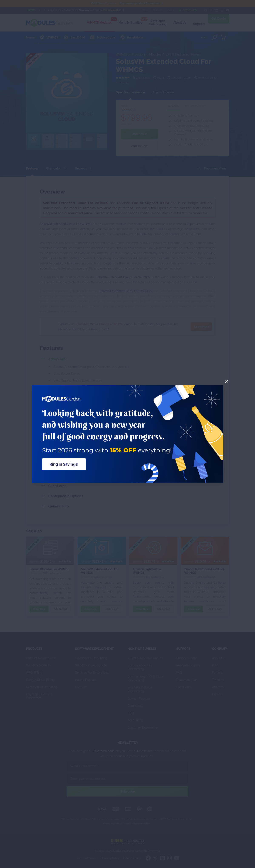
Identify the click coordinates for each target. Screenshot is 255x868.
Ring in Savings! (64, 464)
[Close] (227, 381)
